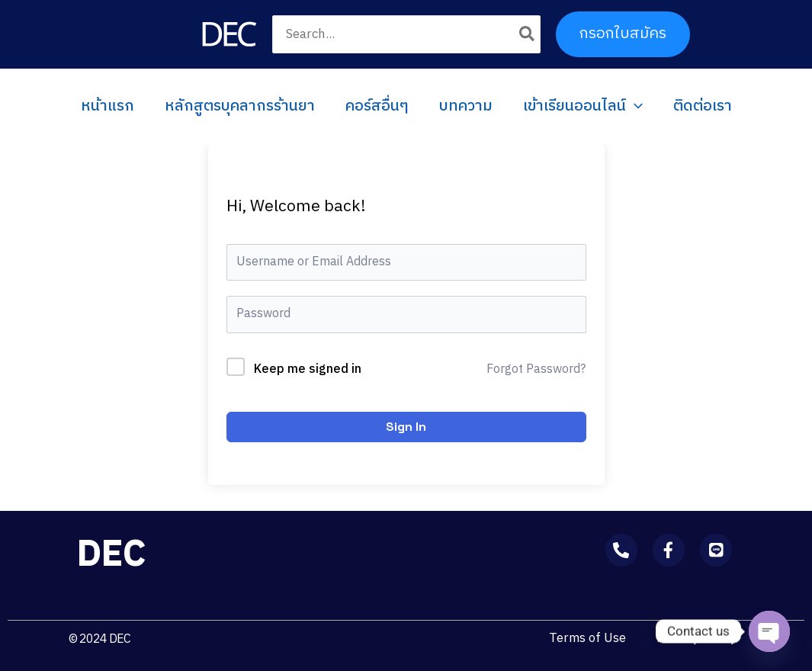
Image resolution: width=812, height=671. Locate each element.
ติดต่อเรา (703, 106)
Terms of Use (587, 638)
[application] (634, 107)
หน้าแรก (108, 106)
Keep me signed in (308, 370)
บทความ (466, 106)
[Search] (528, 34)
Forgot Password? (536, 370)
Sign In (406, 427)
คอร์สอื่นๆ (377, 106)
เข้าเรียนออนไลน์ (583, 107)
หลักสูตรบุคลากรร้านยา (240, 106)
